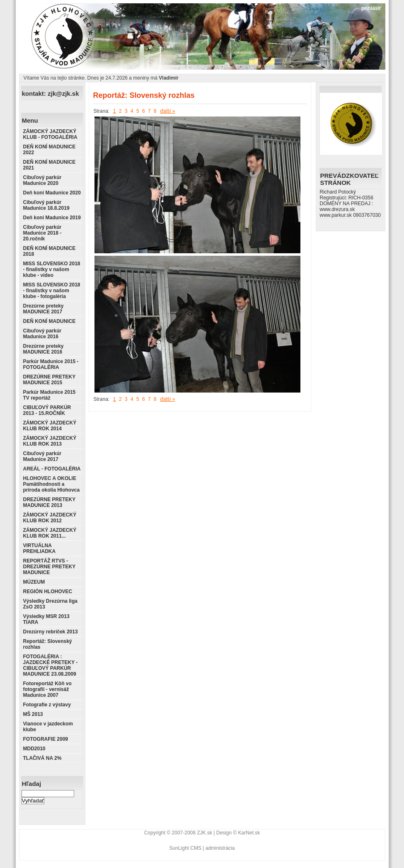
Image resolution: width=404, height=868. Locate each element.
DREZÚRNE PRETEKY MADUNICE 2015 (49, 380)
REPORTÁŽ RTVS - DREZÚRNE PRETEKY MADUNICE (49, 567)
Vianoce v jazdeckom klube (48, 727)
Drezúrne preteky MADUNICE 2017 (44, 309)
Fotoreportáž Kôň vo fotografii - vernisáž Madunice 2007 (47, 689)
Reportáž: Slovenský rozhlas (48, 644)
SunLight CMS (185, 848)
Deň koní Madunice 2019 (52, 218)
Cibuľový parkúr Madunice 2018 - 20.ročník (42, 233)
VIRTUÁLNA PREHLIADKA (40, 548)
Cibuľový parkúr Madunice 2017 (42, 456)
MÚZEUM (34, 582)
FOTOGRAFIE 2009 (46, 739)
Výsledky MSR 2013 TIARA (46, 619)
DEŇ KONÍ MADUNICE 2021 (50, 165)
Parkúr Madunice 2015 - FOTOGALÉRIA (51, 364)
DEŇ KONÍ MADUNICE (50, 321)
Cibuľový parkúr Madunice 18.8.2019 (46, 205)
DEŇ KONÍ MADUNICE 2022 (50, 150)
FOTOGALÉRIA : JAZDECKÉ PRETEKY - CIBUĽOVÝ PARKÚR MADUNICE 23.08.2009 (51, 665)
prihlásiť (371, 8)
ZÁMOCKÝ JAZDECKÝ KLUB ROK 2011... (50, 533)
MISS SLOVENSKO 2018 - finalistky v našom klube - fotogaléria (52, 291)
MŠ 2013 (33, 714)
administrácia (220, 848)
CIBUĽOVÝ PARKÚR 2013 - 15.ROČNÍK (47, 410)
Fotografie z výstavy (47, 705)
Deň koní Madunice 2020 (52, 193)
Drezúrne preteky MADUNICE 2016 (44, 349)
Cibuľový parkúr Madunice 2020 (42, 180)
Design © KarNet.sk (238, 833)
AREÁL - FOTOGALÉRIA (52, 469)
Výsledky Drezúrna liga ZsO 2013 (50, 604)
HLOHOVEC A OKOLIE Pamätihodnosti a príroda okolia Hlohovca (52, 484)
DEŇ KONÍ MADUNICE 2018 (50, 251)
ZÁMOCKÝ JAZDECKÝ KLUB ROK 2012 (50, 518)
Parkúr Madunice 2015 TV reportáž (50, 395)
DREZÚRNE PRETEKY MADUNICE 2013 (49, 502)
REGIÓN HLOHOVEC (48, 592)
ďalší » (167, 111)
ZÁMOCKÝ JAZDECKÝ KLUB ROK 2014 (50, 426)
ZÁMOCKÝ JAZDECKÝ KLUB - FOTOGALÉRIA (50, 134)
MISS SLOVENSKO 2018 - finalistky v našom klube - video (52, 269)
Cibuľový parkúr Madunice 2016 (42, 334)
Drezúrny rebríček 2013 (51, 632)
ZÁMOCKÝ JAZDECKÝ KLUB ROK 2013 (50, 441)
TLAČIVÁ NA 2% (42, 758)
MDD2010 (34, 749)
